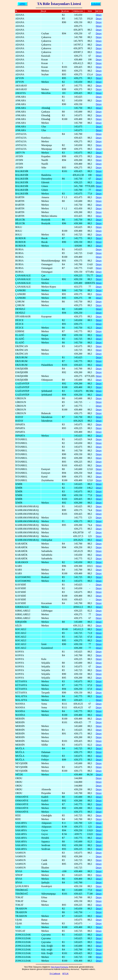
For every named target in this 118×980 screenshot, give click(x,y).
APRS (22, 4)
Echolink (96, 4)
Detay (99, 15)
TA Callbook (55, 974)
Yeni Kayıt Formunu (59, 967)
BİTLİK (66, 974)
